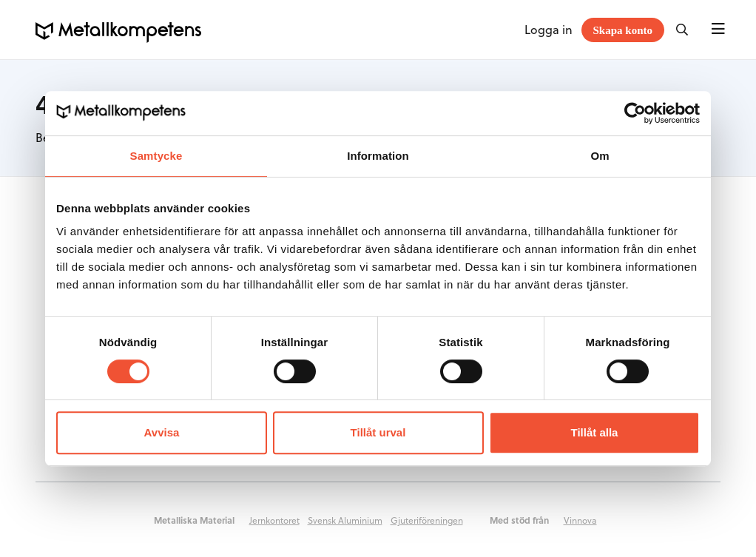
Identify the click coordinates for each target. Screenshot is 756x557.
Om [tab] (600, 156)
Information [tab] (378, 156)
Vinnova (580, 520)
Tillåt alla (595, 432)
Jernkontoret (274, 520)
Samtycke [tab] (156, 156)
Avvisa (162, 432)
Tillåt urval (378, 432)
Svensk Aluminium (345, 520)
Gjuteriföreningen (427, 520)
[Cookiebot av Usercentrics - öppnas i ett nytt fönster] (635, 113)
